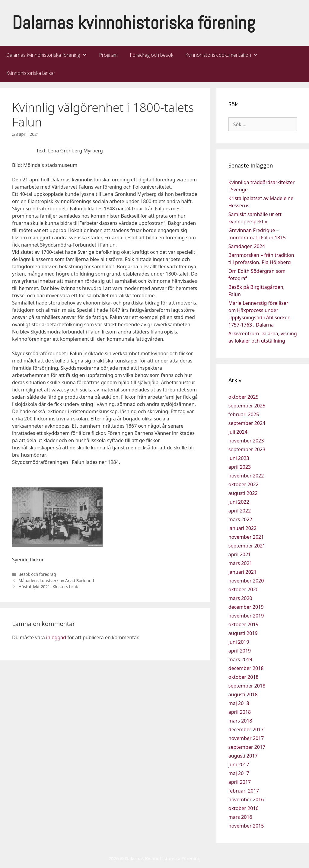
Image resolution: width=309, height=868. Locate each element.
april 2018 (240, 712)
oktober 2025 (244, 397)
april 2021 (240, 554)
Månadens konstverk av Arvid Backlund (56, 581)
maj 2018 (239, 703)
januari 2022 (242, 528)
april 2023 (240, 467)
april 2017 (240, 782)
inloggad (56, 637)
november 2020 (246, 581)
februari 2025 (244, 414)
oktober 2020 (244, 589)
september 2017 (247, 747)
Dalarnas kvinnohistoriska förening (134, 23)
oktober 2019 (244, 624)
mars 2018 (240, 721)
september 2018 (247, 686)
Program (108, 55)
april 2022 (240, 511)
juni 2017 (239, 764)
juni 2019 (239, 642)
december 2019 (246, 607)
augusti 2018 (243, 694)
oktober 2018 (244, 677)
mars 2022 (240, 519)
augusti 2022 (243, 493)
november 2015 (246, 826)
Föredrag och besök (151, 55)
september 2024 (247, 423)
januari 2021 (242, 572)
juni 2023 (239, 458)
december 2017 (246, 729)
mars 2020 (240, 598)
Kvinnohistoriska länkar (31, 73)
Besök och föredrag (37, 574)
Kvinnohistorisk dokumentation (225, 55)
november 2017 (246, 738)
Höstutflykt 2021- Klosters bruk (48, 587)
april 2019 (240, 651)
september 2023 (247, 449)
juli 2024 (238, 432)
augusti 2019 (243, 633)
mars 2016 (240, 817)
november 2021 (246, 537)
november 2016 (246, 799)
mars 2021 (240, 563)
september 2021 (247, 546)
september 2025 (247, 406)
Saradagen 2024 (247, 246)
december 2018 (246, 668)
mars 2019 (240, 659)
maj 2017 (239, 773)
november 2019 (246, 616)
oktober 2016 (244, 808)
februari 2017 (244, 791)
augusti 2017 (243, 756)
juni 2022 (239, 502)
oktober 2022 (244, 484)
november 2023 (246, 441)
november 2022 (246, 476)
